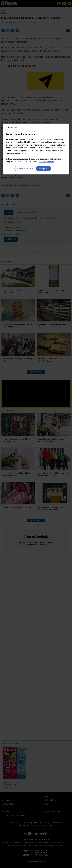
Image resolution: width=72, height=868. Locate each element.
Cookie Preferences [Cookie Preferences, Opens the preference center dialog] (24, 168)
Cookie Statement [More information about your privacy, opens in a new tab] (47, 162)
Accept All (44, 168)
